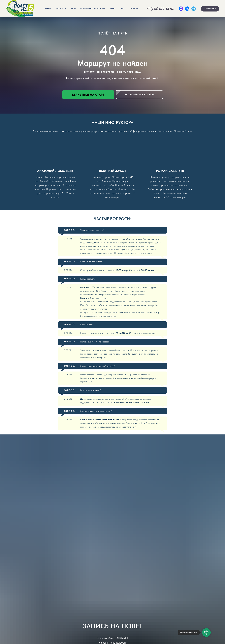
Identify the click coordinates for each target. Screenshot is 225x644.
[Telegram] (194, 9)
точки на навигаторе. (97, 309)
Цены (112, 9)
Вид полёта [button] (61, 9)
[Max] (181, 9)
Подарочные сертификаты (93, 9)
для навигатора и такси (133, 295)
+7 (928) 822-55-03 (160, 9)
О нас (122, 9)
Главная (48, 9)
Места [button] (73, 9)
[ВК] (187, 9)
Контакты (133, 9)
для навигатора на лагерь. (104, 316)
